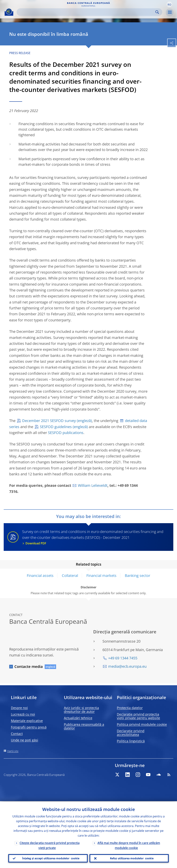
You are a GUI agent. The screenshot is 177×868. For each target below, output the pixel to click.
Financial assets (40, 575)
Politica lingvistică (131, 741)
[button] (169, 4)
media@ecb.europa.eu (127, 666)
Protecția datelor (130, 708)
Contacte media (29, 667)
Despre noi (19, 708)
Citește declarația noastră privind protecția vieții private (50, 845)
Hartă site (13, 751)
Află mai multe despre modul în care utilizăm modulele (129, 845)
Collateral (70, 575)
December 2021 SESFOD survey (49, 421)
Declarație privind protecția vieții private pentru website (138, 716)
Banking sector (138, 575)
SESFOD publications (66, 433)
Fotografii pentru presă (29, 727)
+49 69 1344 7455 (123, 658)
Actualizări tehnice (78, 718)
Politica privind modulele (142, 724)
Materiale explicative (27, 721)
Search (157, 12)
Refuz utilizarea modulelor (132, 858)
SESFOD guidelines (56, 427)
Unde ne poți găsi (25, 740)
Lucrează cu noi (23, 714)
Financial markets (101, 575)
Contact (17, 734)
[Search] (86, 12)
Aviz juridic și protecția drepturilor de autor (81, 710)
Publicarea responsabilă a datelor (84, 726)
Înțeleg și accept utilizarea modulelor (51, 858)
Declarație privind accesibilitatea (131, 733)
